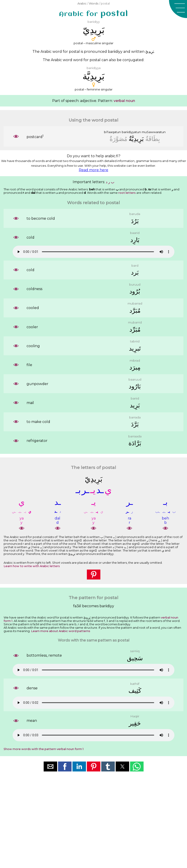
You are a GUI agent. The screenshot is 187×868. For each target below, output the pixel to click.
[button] (178, 9)
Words (94, 3)
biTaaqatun (112, 132)
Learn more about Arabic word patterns (61, 631)
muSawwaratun (154, 132)
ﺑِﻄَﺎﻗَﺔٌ (153, 139)
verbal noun (124, 101)
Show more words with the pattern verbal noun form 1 (44, 749)
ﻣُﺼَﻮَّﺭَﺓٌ (118, 139)
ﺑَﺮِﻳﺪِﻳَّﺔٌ (136, 139)
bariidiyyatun (131, 132)
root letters (127, 193)
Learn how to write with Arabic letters (32, 566)
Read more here (93, 170)
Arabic (82, 3)
